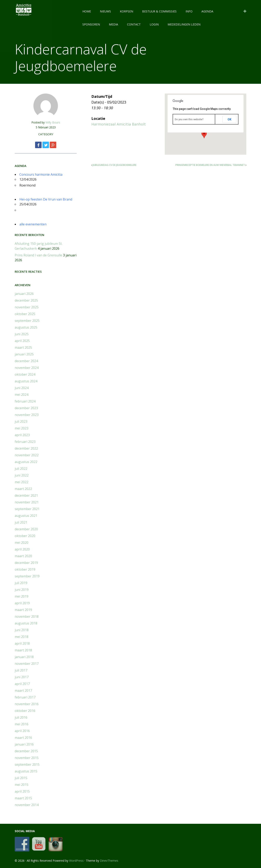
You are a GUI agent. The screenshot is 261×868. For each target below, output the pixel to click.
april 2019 (22, 603)
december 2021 (26, 495)
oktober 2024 (25, 374)
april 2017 (22, 684)
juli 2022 (21, 469)
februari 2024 (25, 401)
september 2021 (27, 509)
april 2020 (22, 549)
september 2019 (27, 576)
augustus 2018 (26, 623)
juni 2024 (22, 388)
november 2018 (27, 617)
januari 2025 (24, 354)
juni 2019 (22, 590)
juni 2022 (22, 475)
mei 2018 (22, 637)
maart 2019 (23, 610)
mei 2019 (22, 596)
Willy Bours (53, 122)
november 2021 (27, 502)
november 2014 (27, 805)
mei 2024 (22, 395)
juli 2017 (21, 670)
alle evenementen (33, 224)
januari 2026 (24, 294)
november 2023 (27, 415)
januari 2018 (24, 657)
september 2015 (27, 764)
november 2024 (27, 368)
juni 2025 (22, 334)
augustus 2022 (26, 462)
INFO (189, 11)
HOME (87, 11)
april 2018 (22, 643)
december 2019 (26, 563)
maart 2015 (23, 798)
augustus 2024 (26, 381)
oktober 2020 (25, 536)
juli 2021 (21, 522)
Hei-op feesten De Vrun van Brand (46, 199)
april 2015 (22, 791)
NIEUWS (105, 11)
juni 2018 (22, 630)
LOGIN (154, 24)
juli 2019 (21, 583)
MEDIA (113, 24)
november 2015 (27, 758)
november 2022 (27, 455)
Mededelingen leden (184, 24)
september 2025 (27, 321)
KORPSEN (127, 11)
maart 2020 (23, 556)
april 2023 (22, 435)
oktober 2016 (25, 711)
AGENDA (207, 11)
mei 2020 (22, 543)
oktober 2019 (25, 569)
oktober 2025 (25, 314)
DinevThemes (109, 861)
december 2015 (26, 751)
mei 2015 (22, 785)
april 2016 (22, 731)
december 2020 (26, 529)
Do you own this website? (189, 119)
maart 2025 (23, 347)
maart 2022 (23, 489)
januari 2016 (24, 744)
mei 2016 (22, 724)
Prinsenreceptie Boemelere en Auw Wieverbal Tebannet (210, 165)
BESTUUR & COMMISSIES (159, 11)
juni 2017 (22, 677)
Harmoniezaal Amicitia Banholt (119, 124)
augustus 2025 (26, 327)
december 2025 (26, 300)
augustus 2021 (26, 516)
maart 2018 (23, 650)
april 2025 (22, 341)
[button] (204, 135)
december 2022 (26, 448)
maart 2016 (23, 738)
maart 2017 (23, 690)
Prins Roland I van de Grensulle (38, 255)
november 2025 (27, 307)
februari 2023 (25, 442)
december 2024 (26, 361)
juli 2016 (21, 717)
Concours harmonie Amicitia (41, 174)
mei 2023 (22, 428)
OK (229, 119)
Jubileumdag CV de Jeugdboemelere (115, 165)
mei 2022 (22, 482)
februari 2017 (25, 697)
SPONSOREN (91, 24)
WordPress (76, 861)
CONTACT (134, 24)
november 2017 (27, 664)
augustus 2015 (26, 771)
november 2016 (27, 704)
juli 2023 (21, 421)
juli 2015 (21, 778)
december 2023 (26, 408)
